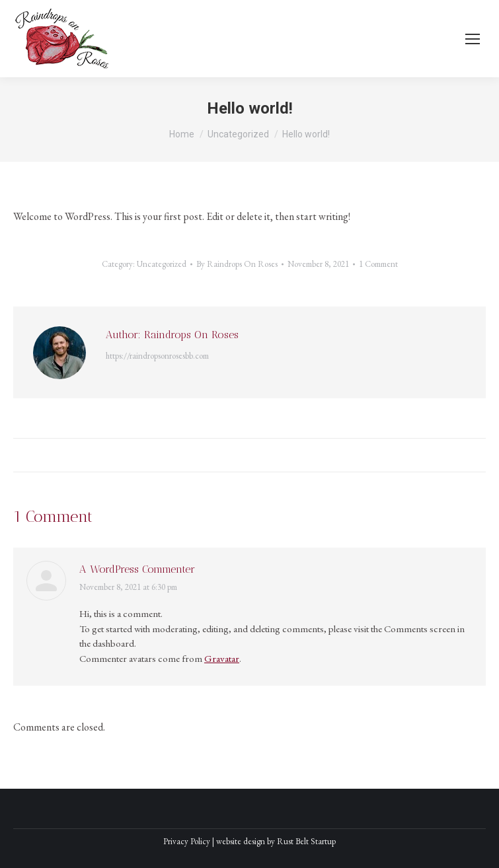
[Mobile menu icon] (473, 39)
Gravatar (222, 658)
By (237, 264)
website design (241, 841)
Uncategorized (162, 264)
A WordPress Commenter (137, 569)
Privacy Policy (187, 841)
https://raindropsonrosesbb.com (157, 356)
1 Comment (378, 264)
